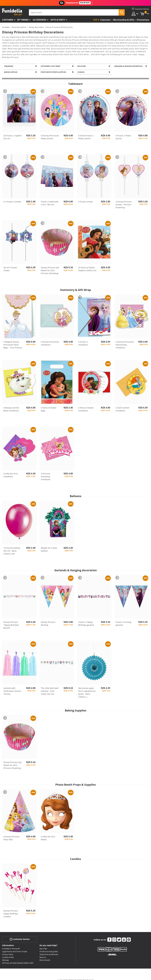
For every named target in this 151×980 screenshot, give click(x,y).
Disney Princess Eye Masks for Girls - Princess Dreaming (50, 266)
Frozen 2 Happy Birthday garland (86, 620)
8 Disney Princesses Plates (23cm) (50, 133)
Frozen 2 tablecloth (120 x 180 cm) (50, 199)
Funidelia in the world (11, 945)
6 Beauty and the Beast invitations (11, 405)
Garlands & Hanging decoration (129, 61)
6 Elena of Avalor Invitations (86, 405)
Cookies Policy (8, 953)
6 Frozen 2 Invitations (83, 339)
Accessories (39, 20)
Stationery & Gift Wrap (51, 61)
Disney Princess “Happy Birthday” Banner (11, 621)
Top (95, 20)
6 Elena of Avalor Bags (49, 405)
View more (10, 52)
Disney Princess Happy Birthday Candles (11, 910)
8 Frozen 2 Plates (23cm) (123, 133)
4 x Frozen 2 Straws (12, 197)
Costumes (8, 20)
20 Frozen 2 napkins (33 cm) (13, 133)
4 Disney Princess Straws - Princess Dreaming (124, 200)
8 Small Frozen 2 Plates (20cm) (86, 133)
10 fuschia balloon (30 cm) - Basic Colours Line (12, 547)
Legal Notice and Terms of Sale (15, 947)
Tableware (9, 61)
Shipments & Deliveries (49, 950)
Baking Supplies (11, 68)
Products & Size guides (49, 947)
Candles (81, 68)
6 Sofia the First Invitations (11, 471)
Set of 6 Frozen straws (10, 265)
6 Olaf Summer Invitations (123, 405)
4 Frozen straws (86, 197)
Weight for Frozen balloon (49, 545)
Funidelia (6, 27)
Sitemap (5, 956)
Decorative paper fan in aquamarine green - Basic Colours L (87, 688)
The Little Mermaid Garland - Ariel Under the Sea (50, 687)
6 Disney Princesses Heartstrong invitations (125, 341)
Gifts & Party (58, 20)
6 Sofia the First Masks (48, 834)
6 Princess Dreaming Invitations (46, 472)
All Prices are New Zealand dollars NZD (18, 959)
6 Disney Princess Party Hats (11, 834)
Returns (43, 953)
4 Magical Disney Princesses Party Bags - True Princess (13, 341)
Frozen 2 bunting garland (123, 620)
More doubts (45, 956)
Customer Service (20, 935)
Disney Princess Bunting (48, 620)
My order (43, 945)
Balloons (82, 61)
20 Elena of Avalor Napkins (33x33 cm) (87, 265)
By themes (23, 20)
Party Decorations (19, 27)
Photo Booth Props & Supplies (54, 68)
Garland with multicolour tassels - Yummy (13, 687)
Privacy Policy (8, 950)
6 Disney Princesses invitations (50, 339)
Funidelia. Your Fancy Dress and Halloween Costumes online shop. (12, 12)
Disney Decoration (36, 27)
